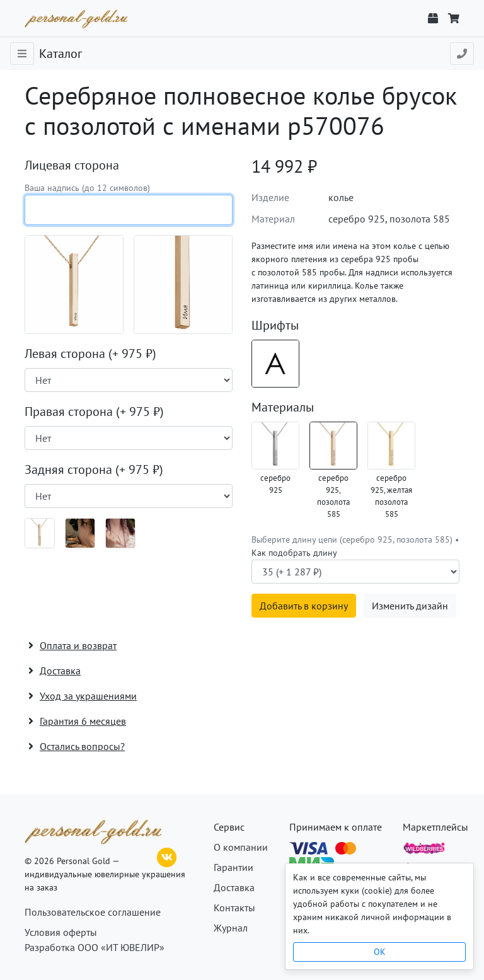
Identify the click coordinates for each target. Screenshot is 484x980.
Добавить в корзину (304, 606)
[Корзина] (454, 18)
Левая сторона (90, 354)
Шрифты (275, 325)
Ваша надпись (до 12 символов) (87, 188)
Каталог (60, 54)
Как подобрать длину (294, 553)
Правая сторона (94, 412)
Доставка (234, 887)
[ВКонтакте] (167, 856)
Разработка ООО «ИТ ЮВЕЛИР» (95, 947)
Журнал (231, 928)
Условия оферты (61, 932)
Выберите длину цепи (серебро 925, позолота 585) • (355, 546)
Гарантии (233, 867)
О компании (241, 847)
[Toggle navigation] (22, 54)
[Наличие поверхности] (129, 380)
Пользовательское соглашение (93, 912)
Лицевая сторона (72, 165)
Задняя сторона (94, 470)
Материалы (283, 407)
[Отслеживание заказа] (433, 18)
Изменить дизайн (410, 606)
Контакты (234, 908)
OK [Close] (380, 952)
